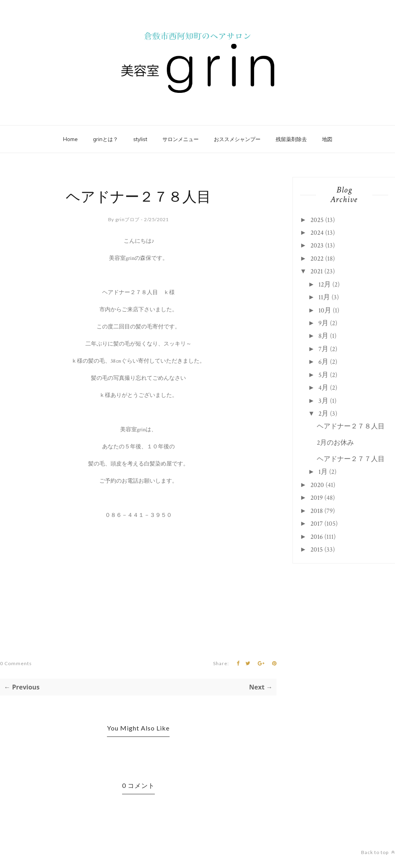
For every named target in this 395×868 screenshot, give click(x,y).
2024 (317, 233)
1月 (323, 472)
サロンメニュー (181, 139)
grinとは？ (106, 139)
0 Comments (16, 663)
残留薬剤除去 (291, 139)
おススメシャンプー (237, 139)
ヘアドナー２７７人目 (351, 459)
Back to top (378, 852)
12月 (325, 285)
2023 (317, 245)
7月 (323, 349)
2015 (317, 550)
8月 (323, 336)
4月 (323, 388)
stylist (140, 139)
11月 (324, 297)
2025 (317, 220)
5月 (323, 375)
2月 (323, 414)
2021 (317, 271)
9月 (323, 323)
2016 (317, 537)
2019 (317, 498)
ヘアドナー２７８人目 (351, 426)
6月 (323, 362)
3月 (323, 401)
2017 (317, 524)
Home (70, 139)
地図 (327, 139)
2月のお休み (335, 443)
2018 (317, 511)
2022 (317, 259)
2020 (317, 485)
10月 (325, 310)
